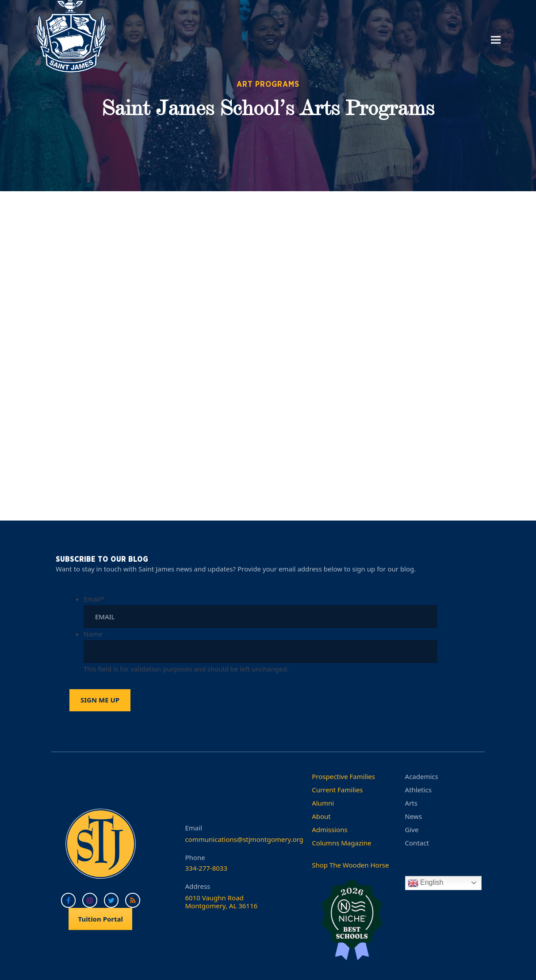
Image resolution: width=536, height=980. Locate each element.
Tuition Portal (100, 919)
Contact (417, 843)
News (414, 816)
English (426, 883)
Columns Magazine (341, 843)
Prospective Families (343, 776)
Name (93, 634)
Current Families (337, 790)
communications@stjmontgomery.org (244, 839)
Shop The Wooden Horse (350, 865)
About (321, 816)
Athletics (418, 790)
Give (412, 830)
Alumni (323, 803)
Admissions (329, 830)
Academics (422, 776)
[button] (496, 40)
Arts (411, 803)
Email (94, 599)
